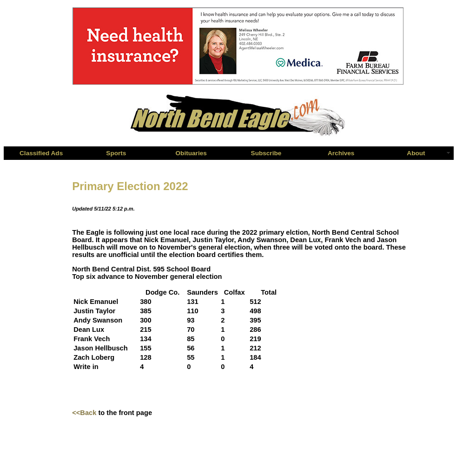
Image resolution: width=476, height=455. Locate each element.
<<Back (84, 413)
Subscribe (266, 153)
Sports (116, 153)
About (416, 153)
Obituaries (191, 153)
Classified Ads (41, 153)
